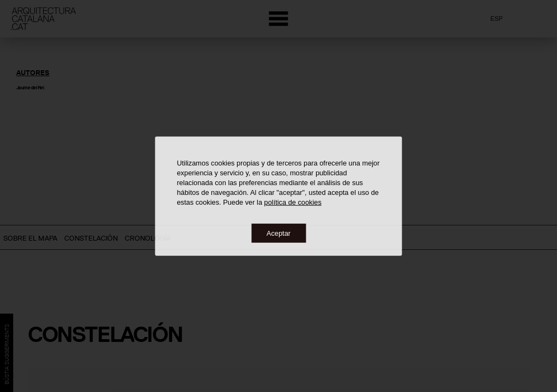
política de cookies (293, 202)
